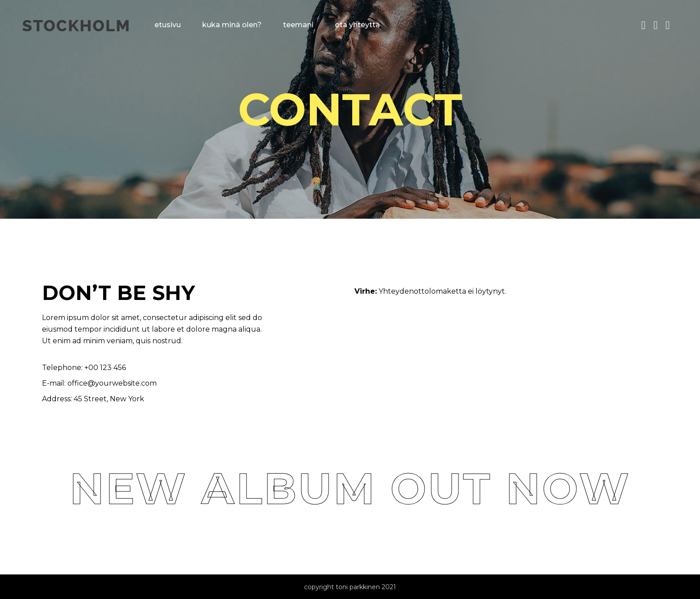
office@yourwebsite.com (112, 383)
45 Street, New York (109, 399)
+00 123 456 (104, 368)
